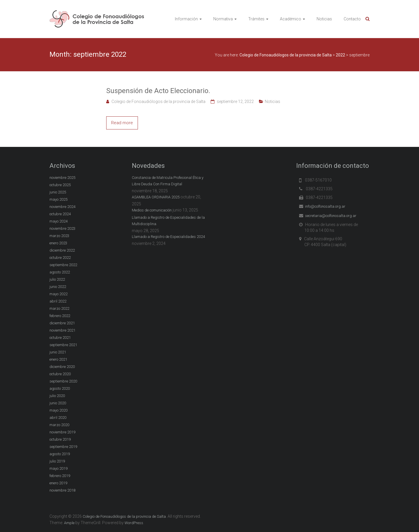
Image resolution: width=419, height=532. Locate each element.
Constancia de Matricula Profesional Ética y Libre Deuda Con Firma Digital (168, 181)
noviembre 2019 (62, 432)
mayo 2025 (58, 199)
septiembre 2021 (63, 345)
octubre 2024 (60, 214)
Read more (122, 123)
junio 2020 (58, 403)
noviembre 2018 (62, 490)
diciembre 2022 (62, 250)
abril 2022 (58, 301)
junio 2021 (58, 352)
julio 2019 (57, 461)
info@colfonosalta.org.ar (325, 206)
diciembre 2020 (62, 367)
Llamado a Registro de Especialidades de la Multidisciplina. (168, 221)
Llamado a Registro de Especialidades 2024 (168, 237)
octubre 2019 (60, 439)
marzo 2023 (59, 236)
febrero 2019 (60, 476)
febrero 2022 (60, 316)
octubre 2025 (60, 185)
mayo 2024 (58, 221)
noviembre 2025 (62, 178)
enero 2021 (58, 359)
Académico (291, 19)
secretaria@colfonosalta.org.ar (331, 216)
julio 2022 (57, 279)
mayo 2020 (58, 410)
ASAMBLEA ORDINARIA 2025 (156, 197)
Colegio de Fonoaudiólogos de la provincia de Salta (158, 102)
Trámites (256, 19)
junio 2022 (58, 287)
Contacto (352, 19)
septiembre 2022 (63, 265)
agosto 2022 (60, 272)
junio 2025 (58, 192)
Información (186, 19)
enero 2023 (58, 243)
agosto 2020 (60, 388)
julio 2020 (57, 396)
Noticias (324, 19)
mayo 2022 (58, 294)
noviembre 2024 (62, 207)
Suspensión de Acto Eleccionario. (158, 91)
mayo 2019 (58, 468)
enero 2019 (58, 483)
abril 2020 (58, 418)
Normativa (223, 19)
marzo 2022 (59, 308)
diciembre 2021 (62, 323)
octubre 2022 (60, 258)
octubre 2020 (60, 374)
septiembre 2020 (63, 381)
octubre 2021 (60, 338)
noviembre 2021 (62, 330)
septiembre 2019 (63, 447)
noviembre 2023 (62, 228)
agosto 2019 (60, 454)
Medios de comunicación (152, 210)
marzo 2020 (59, 425)
